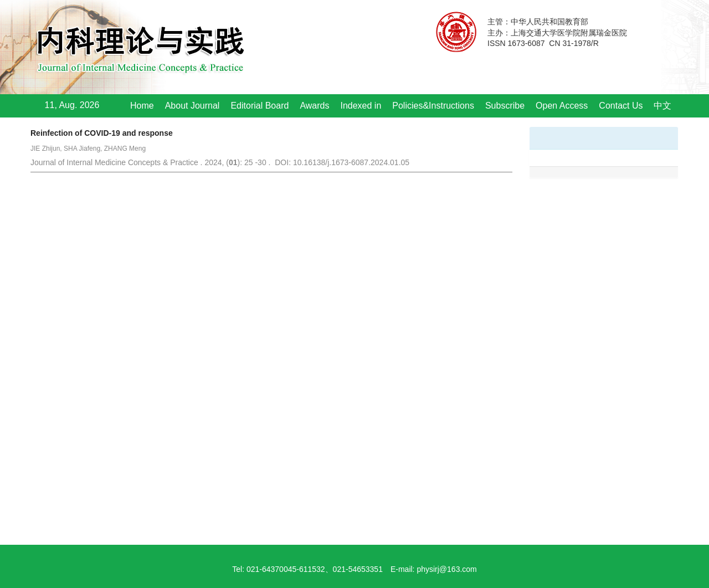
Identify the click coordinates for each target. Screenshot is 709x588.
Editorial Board (260, 106)
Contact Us (621, 106)
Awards (314, 106)
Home (142, 106)
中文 (662, 106)
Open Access (562, 106)
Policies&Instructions (433, 106)
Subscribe (505, 106)
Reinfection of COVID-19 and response (102, 133)
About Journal (192, 106)
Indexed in (361, 106)
